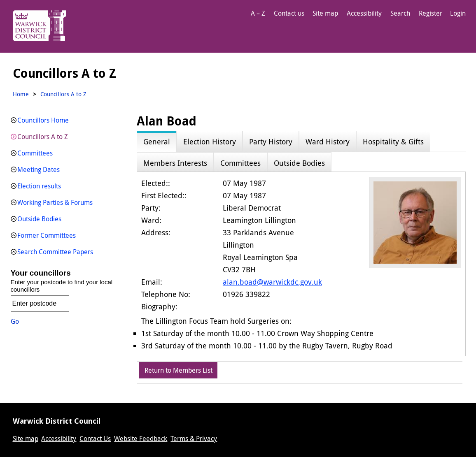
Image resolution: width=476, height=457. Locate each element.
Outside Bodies (39, 219)
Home (21, 94)
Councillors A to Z (43, 137)
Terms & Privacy (194, 438)
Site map (325, 13)
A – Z (258, 13)
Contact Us (95, 438)
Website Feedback (141, 438)
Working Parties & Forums (55, 202)
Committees (35, 153)
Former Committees (47, 235)
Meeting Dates (38, 169)
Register (430, 13)
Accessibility (364, 13)
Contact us (289, 13)
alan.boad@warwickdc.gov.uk (272, 282)
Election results (39, 186)
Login (458, 13)
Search (400, 13)
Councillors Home (43, 120)
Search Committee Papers (55, 252)
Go (15, 321)
